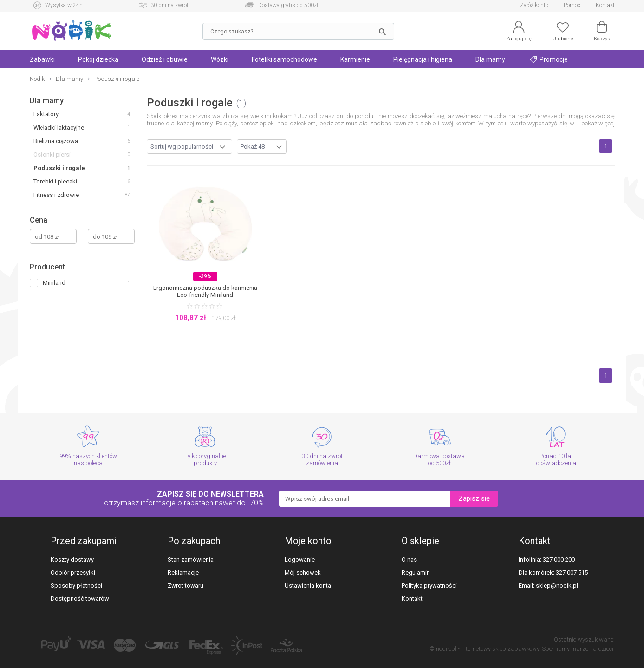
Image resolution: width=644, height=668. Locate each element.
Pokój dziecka (98, 59)
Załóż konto (534, 5)
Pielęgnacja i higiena (423, 59)
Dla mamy (490, 59)
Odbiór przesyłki (73, 573)
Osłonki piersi (52, 154)
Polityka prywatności (429, 586)
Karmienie (355, 59)
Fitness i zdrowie (56, 195)
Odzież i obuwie (165, 59)
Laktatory (46, 114)
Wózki (220, 59)
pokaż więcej (598, 123)
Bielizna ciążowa (56, 141)
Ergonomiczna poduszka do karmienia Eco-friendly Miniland (205, 291)
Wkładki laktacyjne (59, 128)
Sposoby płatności (76, 586)
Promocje (549, 59)
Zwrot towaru (185, 586)
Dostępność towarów (80, 599)
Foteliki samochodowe (284, 59)
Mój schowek (303, 573)
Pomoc (572, 5)
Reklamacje (183, 573)
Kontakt (605, 5)
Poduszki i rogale (59, 168)
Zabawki (42, 59)
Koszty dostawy (72, 560)
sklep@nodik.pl (557, 586)
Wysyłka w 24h (64, 5)
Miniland (54, 283)
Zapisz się (474, 498)
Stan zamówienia (191, 560)
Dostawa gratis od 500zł (288, 5)
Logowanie (300, 560)
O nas (409, 560)
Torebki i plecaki (55, 181)
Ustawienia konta (308, 586)
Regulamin (416, 573)
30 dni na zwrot (169, 5)
